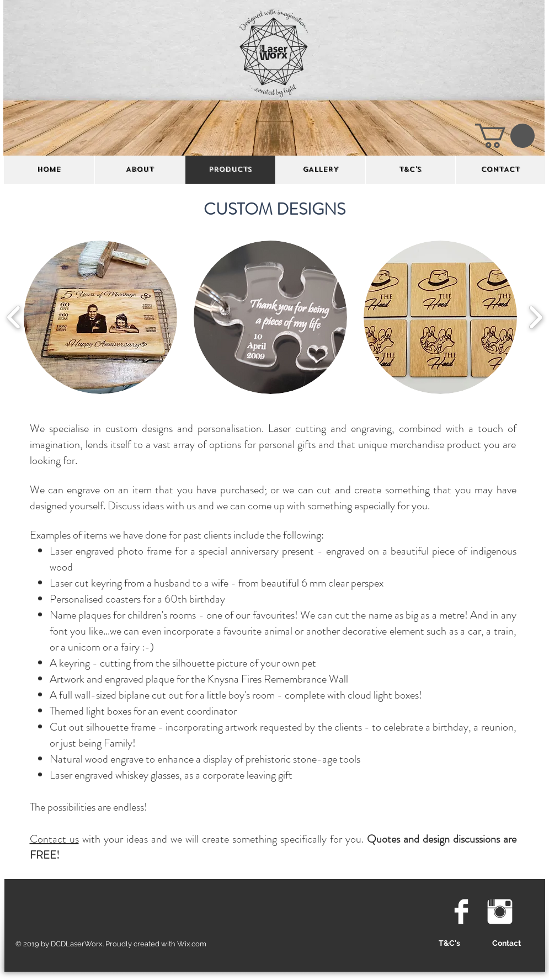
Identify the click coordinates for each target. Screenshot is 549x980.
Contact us (54, 839)
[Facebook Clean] (461, 912)
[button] (505, 136)
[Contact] (507, 944)
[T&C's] (450, 944)
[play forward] (535, 318)
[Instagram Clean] (500, 912)
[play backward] (14, 318)
